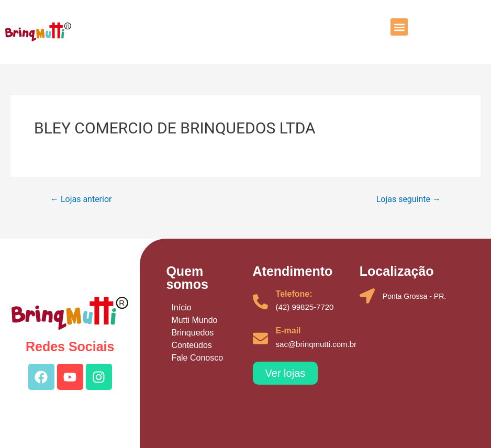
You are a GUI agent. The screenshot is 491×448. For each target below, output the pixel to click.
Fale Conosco (197, 358)
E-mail (288, 331)
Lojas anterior (81, 199)
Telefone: (294, 294)
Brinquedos (192, 333)
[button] (399, 27)
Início (181, 307)
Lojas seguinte (409, 199)
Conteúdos (191, 345)
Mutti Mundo (194, 320)
